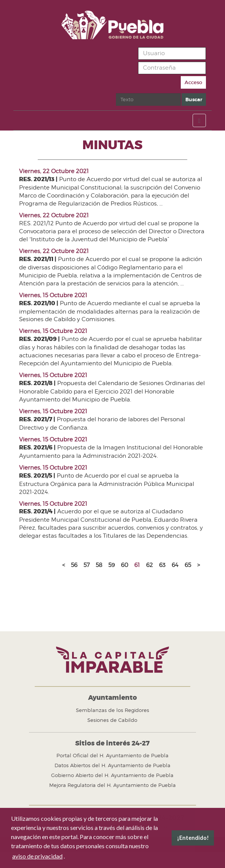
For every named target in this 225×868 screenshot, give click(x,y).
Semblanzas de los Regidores (112, 710)
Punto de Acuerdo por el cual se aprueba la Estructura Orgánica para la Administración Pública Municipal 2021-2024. (107, 484)
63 (162, 565)
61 (137, 565)
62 (149, 565)
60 (125, 565)
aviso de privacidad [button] (37, 856)
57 (87, 565)
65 (188, 565)
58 (99, 565)
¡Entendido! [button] (193, 838)
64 (175, 565)
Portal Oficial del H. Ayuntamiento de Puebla (112, 755)
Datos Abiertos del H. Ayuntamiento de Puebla (112, 765)
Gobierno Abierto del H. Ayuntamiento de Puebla (112, 775)
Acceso (193, 82)
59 (112, 565)
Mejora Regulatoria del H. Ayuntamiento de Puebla (112, 785)
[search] (148, 100)
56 (74, 565)
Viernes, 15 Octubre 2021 (53, 295)
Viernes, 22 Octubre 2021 (54, 171)
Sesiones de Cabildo (112, 720)
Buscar (116, 93)
